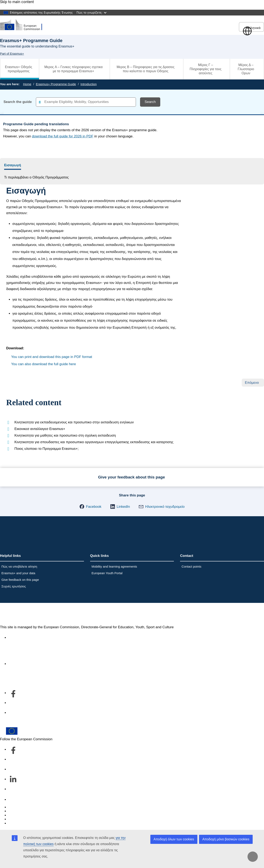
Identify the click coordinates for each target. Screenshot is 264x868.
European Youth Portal (107, 573)
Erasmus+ (17, 614)
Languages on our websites (30, 811)
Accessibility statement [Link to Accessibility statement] (26, 638)
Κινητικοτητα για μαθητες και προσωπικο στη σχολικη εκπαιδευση (65, 435)
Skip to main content (17, 2)
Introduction (88, 84)
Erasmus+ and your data (18, 573)
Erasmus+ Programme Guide (56, 84)
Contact (14, 800)
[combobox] (86, 102)
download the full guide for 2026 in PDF (63, 136)
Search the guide (18, 102)
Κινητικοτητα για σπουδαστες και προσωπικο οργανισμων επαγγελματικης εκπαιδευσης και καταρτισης (94, 442)
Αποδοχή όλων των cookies (174, 839)
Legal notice (18, 823)
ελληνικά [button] (251, 28)
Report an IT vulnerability (28, 807)
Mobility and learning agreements (114, 566)
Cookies (15, 815)
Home (27, 84)
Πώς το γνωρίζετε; (91, 12)
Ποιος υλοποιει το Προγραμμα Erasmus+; (47, 449)
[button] (90, 507)
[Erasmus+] (24, 25)
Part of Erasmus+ (12, 54)
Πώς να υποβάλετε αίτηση (19, 566)
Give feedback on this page (20, 580)
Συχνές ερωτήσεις (14, 586)
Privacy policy (19, 819)
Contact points (191, 566)
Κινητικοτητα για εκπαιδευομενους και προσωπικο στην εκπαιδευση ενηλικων (74, 422)
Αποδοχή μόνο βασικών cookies (226, 839)
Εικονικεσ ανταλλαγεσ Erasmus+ (40, 429)
